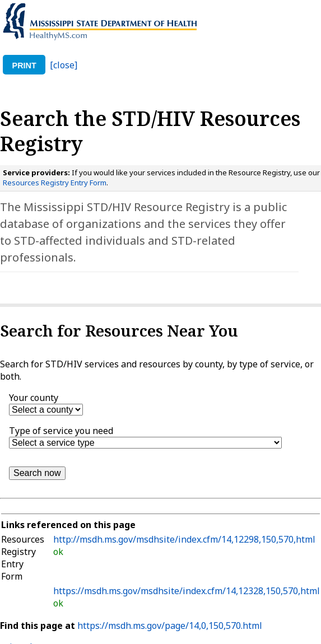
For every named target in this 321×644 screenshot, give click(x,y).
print (24, 66)
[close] (64, 65)
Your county (34, 398)
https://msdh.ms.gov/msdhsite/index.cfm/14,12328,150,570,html (187, 591)
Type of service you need (61, 431)
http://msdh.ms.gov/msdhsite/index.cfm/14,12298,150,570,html (184, 539)
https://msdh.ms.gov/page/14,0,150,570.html (170, 626)
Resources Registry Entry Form (55, 183)
